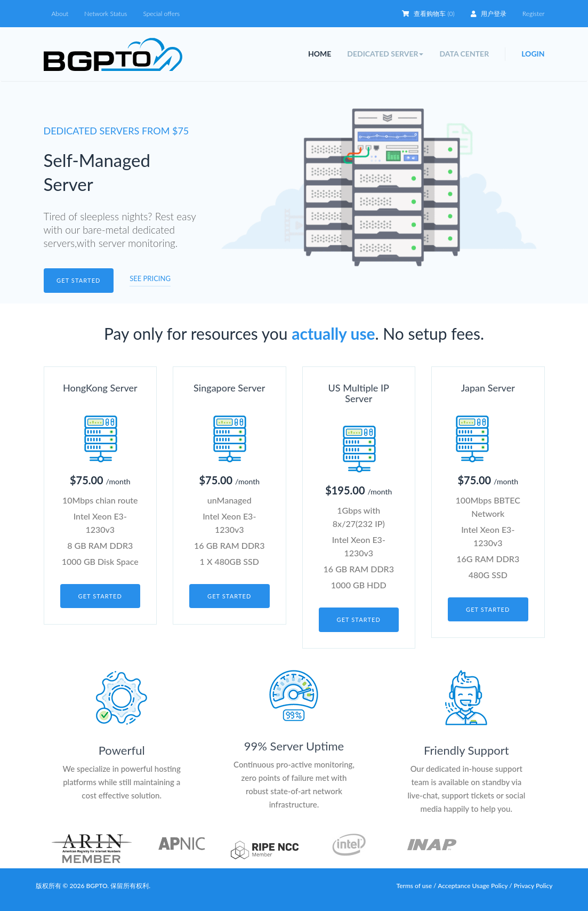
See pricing (150, 278)
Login (533, 54)
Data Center (464, 54)
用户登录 (489, 14)
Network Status (106, 14)
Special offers (161, 14)
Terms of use (414, 886)
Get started (78, 280)
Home (320, 54)
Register (534, 14)
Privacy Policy (533, 886)
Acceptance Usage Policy (473, 886)
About (60, 14)
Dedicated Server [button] (385, 54)
